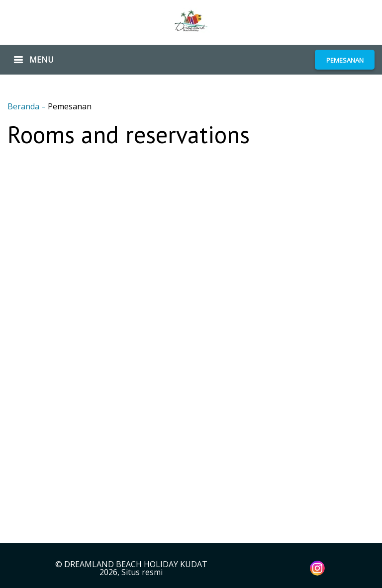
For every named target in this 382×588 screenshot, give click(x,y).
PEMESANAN (345, 60)
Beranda (24, 106)
